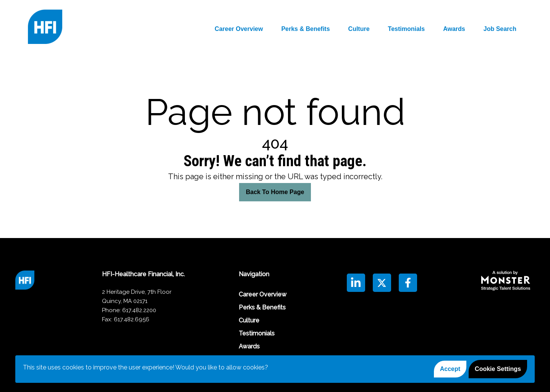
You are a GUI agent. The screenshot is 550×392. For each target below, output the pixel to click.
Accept (450, 369)
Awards (454, 29)
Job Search (500, 29)
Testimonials (407, 29)
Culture (359, 29)
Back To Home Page (275, 192)
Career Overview (239, 29)
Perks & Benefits (305, 29)
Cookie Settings (498, 369)
